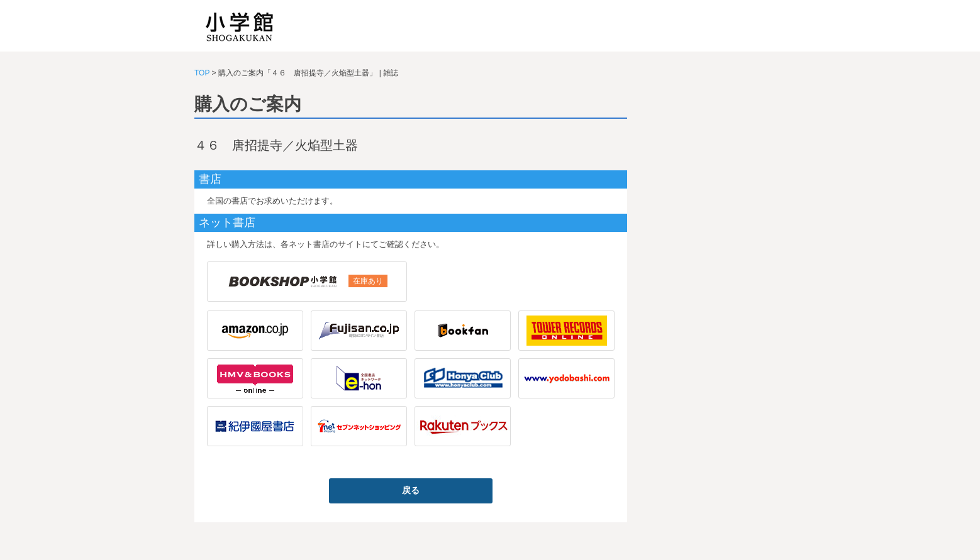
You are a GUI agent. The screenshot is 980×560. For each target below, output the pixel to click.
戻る (411, 490)
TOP (202, 73)
